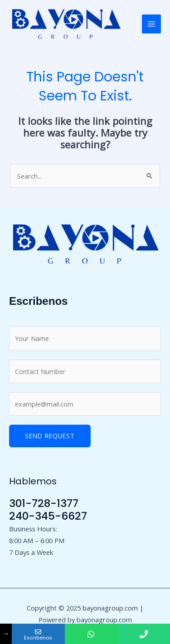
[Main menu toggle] (151, 24)
